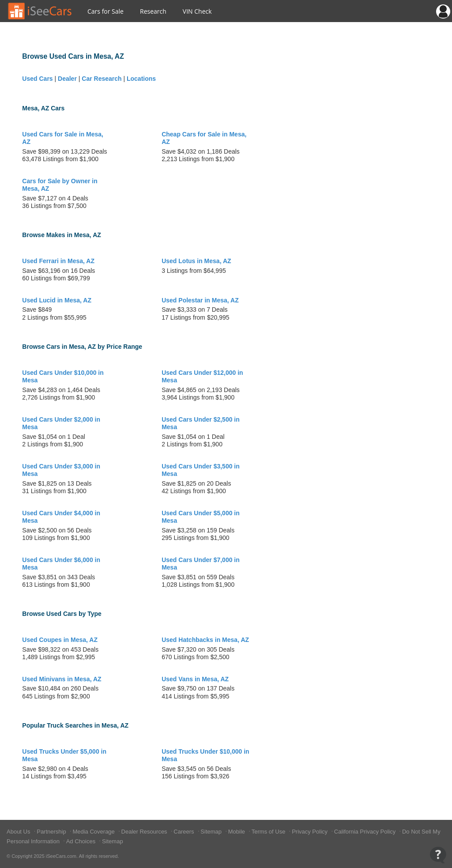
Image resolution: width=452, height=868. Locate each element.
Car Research (102, 79)
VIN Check (197, 11)
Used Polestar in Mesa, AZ (200, 300)
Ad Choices (82, 841)
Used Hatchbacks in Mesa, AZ (205, 640)
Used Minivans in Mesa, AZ (62, 679)
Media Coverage (94, 832)
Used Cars (37, 79)
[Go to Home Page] (40, 11)
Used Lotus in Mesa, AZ (196, 261)
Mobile (237, 832)
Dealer (67, 79)
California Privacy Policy (366, 832)
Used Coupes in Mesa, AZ (60, 640)
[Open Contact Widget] (438, 855)
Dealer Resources (145, 832)
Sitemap (212, 832)
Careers (185, 832)
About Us (19, 832)
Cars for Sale (105, 11)
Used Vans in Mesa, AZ (195, 679)
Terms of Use (269, 832)
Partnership (52, 832)
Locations (141, 79)
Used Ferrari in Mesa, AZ (58, 261)
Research (153, 11)
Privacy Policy (311, 832)
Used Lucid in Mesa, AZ (57, 300)
